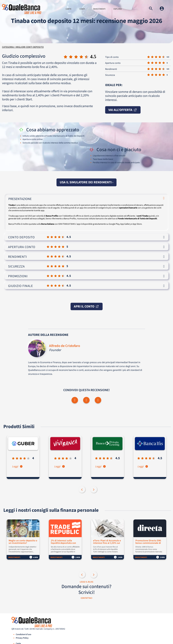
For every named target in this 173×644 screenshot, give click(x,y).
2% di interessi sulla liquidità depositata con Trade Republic (64, 542)
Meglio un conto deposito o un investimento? (23, 542)
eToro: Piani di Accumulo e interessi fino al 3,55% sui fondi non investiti (107, 542)
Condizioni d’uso (24, 635)
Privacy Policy (22, 638)
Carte (69, 9)
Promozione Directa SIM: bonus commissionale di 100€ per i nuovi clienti (149, 542)
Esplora (118, 9)
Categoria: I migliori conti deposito (23, 47)
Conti (82, 9)
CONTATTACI (86, 598)
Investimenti (99, 9)
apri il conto (87, 307)
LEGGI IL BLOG (86, 582)
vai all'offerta (123, 110)
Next (94, 490)
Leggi (17, 467)
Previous (82, 490)
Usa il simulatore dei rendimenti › (86, 182)
